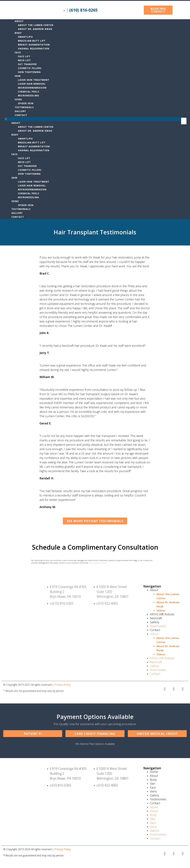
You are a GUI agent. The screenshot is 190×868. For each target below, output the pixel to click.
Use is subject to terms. (98, 563)
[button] (93, 119)
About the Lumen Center (36, 25)
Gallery (20, 111)
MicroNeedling (28, 95)
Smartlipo (25, 37)
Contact (21, 115)
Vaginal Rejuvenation (34, 49)
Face (18, 52)
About (19, 21)
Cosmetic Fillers (30, 68)
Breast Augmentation (34, 45)
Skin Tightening (29, 72)
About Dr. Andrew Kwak (36, 29)
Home (154, 772)
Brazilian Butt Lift (32, 41)
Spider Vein (26, 103)
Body (18, 33)
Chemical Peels (29, 92)
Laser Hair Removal (32, 84)
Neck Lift (24, 60)
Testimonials (24, 107)
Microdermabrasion (32, 88)
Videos (161, 610)
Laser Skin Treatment (34, 80)
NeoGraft (156, 618)
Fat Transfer (27, 64)
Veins (18, 99)
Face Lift (24, 56)
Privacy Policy (63, 685)
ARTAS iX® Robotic (162, 614)
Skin (18, 76)
